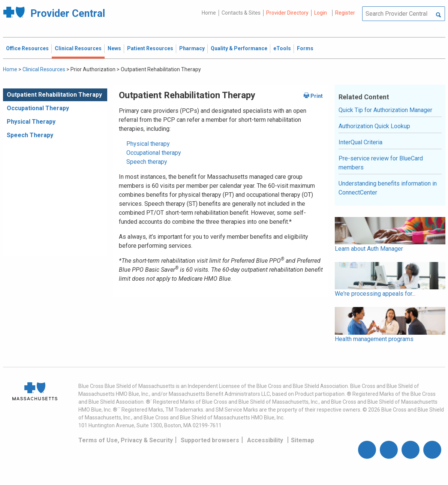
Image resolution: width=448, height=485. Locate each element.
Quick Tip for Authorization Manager (385, 110)
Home (209, 13)
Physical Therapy (31, 122)
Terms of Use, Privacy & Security (126, 440)
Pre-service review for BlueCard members (381, 163)
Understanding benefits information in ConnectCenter (388, 188)
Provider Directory (287, 13)
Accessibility (265, 440)
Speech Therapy (30, 135)
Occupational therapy (154, 153)
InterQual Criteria (360, 142)
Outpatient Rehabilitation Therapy (54, 95)
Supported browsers (210, 440)
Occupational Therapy (38, 108)
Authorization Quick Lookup (374, 126)
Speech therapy (147, 162)
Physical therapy (148, 144)
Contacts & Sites (241, 13)
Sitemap (303, 440)
